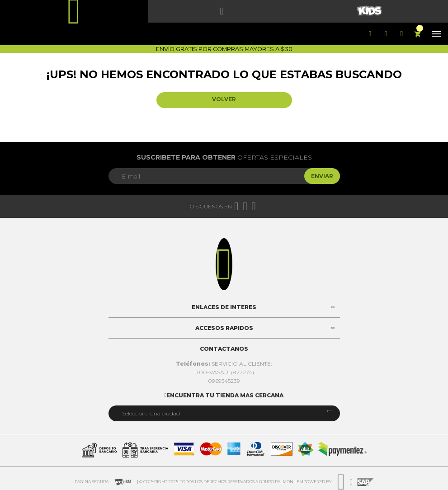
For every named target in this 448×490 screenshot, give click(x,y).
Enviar (322, 176)
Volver (224, 99)
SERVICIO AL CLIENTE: (224, 364)
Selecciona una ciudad (151, 413)
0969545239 (224, 381)
